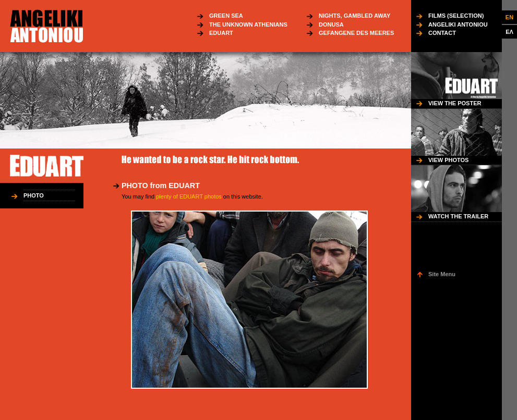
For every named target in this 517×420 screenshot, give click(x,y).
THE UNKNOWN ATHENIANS (248, 24)
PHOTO (34, 195)
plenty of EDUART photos (189, 196)
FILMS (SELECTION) (456, 16)
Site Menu (442, 274)
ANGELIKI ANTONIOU (458, 24)
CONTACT (442, 33)
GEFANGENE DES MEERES (356, 33)
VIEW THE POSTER (455, 103)
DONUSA (331, 24)
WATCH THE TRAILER (458, 216)
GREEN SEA (226, 16)
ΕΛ (509, 32)
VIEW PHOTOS (448, 160)
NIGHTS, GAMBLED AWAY (354, 16)
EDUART (221, 33)
